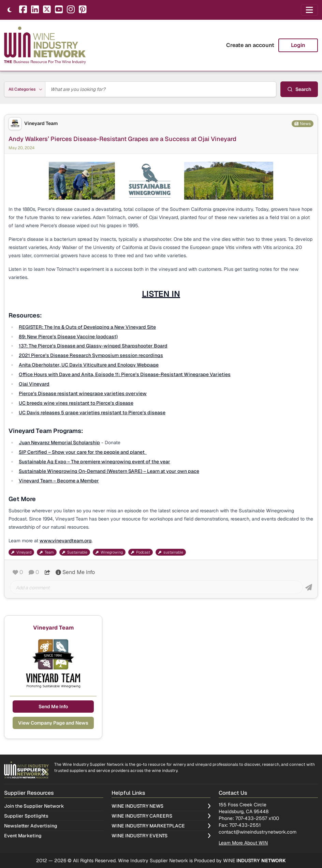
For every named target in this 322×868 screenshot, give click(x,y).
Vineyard (21, 552)
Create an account (250, 45)
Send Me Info (75, 572)
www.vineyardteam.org (66, 541)
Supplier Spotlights (26, 816)
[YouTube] (59, 10)
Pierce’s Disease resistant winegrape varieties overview (83, 393)
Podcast (141, 552)
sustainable (171, 552)
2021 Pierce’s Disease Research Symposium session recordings (91, 355)
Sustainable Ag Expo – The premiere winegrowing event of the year (94, 462)
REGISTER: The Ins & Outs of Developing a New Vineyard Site (87, 327)
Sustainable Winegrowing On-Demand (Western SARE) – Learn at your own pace (109, 471)
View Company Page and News (53, 723)
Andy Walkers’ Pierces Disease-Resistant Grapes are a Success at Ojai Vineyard (122, 139)
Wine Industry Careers (161, 816)
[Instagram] (71, 10)
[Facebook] (23, 10)
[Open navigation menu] (309, 10)
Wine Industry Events (161, 836)
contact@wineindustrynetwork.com (258, 832)
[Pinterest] (83, 10)
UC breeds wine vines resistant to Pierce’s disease (76, 403)
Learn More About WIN (243, 843)
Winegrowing (109, 552)
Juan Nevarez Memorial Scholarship (59, 443)
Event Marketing (23, 836)
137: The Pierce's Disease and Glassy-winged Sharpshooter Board (93, 346)
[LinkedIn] (35, 10)
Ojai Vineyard (34, 384)
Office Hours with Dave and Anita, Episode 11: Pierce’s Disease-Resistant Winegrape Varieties (125, 374)
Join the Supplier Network (34, 806)
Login (298, 45)
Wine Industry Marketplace (161, 826)
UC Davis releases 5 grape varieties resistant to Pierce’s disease (92, 413)
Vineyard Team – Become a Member (59, 481)
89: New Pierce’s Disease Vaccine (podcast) (68, 337)
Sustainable (75, 552)
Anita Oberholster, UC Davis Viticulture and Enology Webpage (89, 365)
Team (47, 552)
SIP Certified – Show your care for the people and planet (83, 452)
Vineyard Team (41, 123)
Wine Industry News (161, 806)
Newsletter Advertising (31, 826)
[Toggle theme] (10, 10)
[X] (47, 10)
